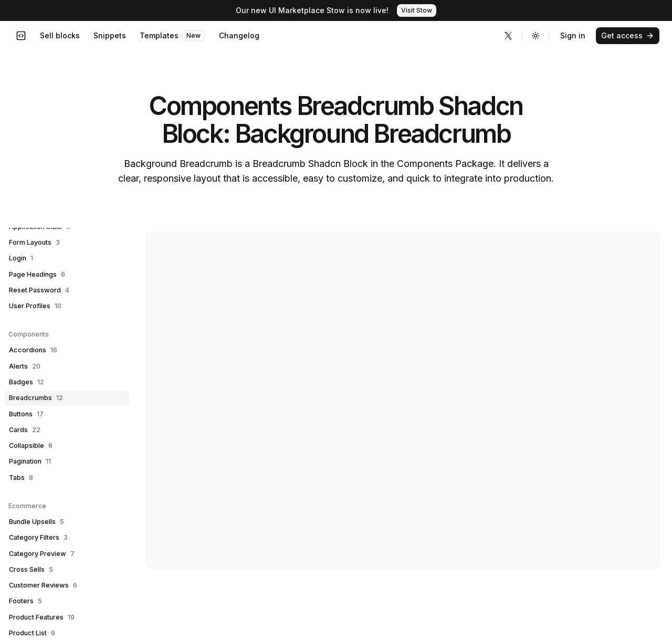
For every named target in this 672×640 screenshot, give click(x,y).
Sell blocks (60, 35)
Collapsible (31, 446)
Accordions (33, 350)
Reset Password (39, 290)
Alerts (25, 366)
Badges (27, 382)
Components (29, 334)
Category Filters (38, 538)
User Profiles (35, 306)
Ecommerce (27, 506)
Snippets (110, 35)
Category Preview (42, 554)
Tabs (21, 478)
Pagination (30, 461)
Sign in (573, 35)
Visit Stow (417, 10)
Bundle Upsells (36, 522)
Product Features (42, 617)
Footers (25, 601)
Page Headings (37, 275)
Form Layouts (34, 243)
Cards (25, 430)
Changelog (239, 35)
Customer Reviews (43, 585)
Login (21, 258)
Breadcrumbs (36, 398)
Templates (172, 36)
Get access (628, 35)
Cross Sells (31, 570)
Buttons (26, 414)
